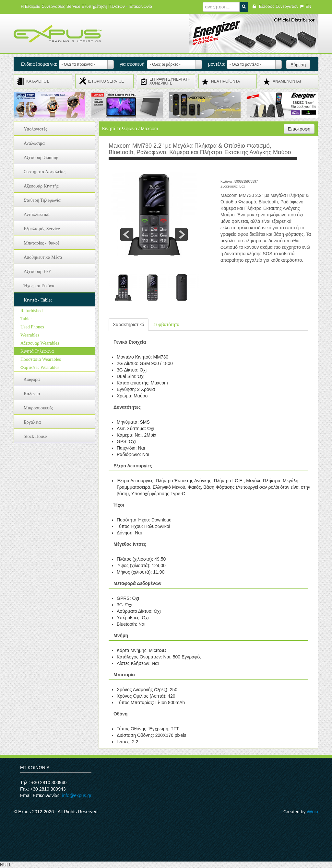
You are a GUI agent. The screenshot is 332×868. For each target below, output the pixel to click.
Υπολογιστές (36, 129)
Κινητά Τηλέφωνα (37, 351)
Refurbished (31, 311)
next (181, 234)
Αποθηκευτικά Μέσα (43, 257)
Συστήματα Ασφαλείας (45, 172)
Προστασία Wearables (41, 359)
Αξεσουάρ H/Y (38, 272)
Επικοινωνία (141, 6)
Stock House (35, 436)
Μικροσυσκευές (38, 408)
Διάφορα (32, 379)
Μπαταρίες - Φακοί (41, 243)
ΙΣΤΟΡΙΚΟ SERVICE (106, 81)
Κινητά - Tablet (38, 300)
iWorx (313, 812)
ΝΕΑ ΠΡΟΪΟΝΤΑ (225, 81)
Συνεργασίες (53, 6)
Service (73, 6)
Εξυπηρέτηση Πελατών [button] (105, 6)
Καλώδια (32, 394)
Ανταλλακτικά (37, 215)
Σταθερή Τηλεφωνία (42, 200)
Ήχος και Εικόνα (39, 286)
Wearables (30, 335)
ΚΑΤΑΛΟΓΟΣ (38, 81)
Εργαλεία (32, 422)
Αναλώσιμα (34, 143)
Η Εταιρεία (31, 6)
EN (305, 6)
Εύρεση (298, 65)
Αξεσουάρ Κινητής (41, 186)
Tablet (26, 319)
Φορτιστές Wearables (40, 367)
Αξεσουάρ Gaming (41, 158)
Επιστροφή (299, 129)
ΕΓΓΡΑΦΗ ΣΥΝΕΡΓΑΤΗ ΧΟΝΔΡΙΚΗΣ (170, 81)
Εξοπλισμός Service (42, 229)
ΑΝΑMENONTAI (287, 81)
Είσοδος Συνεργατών (275, 6)
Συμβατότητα (166, 325)
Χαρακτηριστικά (129, 325)
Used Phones (32, 327)
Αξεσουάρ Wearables (40, 343)
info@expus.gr (77, 795)
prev (127, 234)
